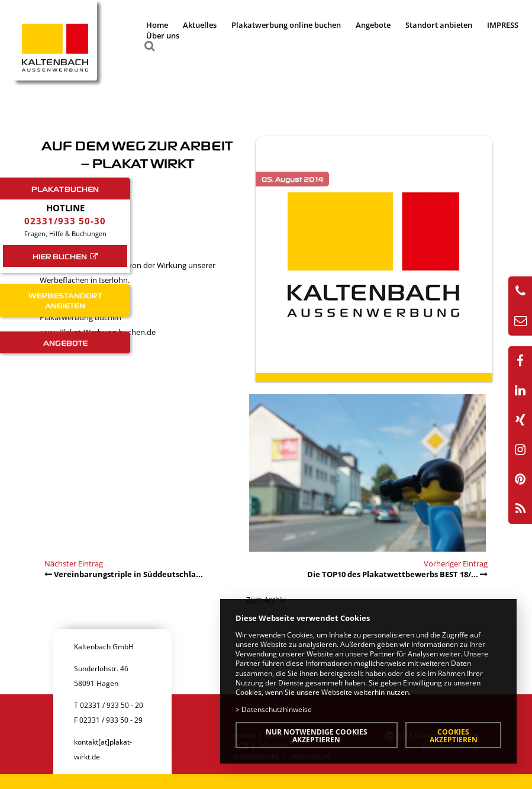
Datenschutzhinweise (277, 709)
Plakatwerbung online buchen (286, 25)
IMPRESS (503, 25)
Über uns (163, 36)
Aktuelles (200, 25)
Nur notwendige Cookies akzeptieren (317, 735)
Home (157, 25)
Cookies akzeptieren (454, 735)
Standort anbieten (439, 25)
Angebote (373, 25)
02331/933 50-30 (65, 221)
